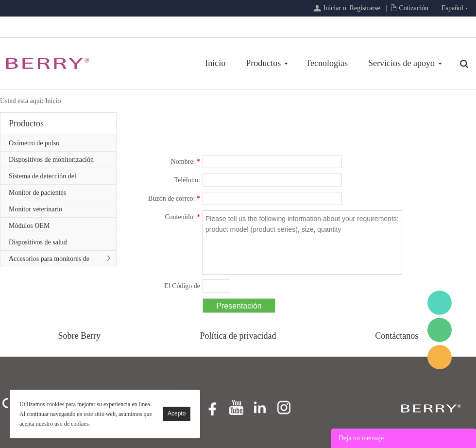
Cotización (414, 8)
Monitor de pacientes (37, 193)
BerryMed (440, 303)
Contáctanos (397, 336)
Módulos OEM (29, 226)
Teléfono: (187, 180)
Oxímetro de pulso (34, 143)
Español (452, 8)
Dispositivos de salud (38, 242)
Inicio (215, 63)
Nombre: (186, 162)
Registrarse (365, 8)
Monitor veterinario (35, 209)
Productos (263, 63)
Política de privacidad (238, 336)
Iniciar (332, 8)
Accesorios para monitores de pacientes (49, 261)
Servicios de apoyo (401, 63)
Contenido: (182, 217)
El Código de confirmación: (178, 288)
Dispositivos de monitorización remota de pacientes (51, 162)
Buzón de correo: (174, 198)
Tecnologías (327, 63)
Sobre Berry (79, 336)
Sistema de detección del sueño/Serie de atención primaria (53, 178)
